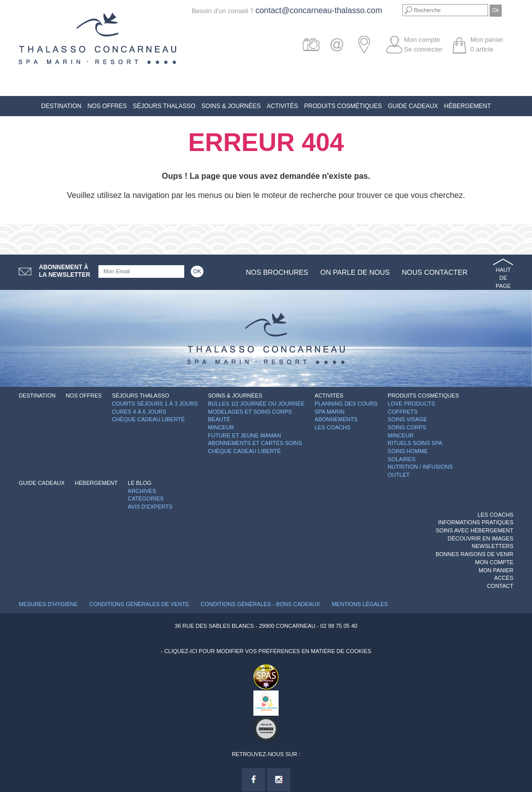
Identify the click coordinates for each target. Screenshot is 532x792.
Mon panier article (487, 44)
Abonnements (336, 419)
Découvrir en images (481, 538)
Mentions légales (360, 604)
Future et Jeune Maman (245, 435)
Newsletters (492, 546)
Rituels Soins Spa (415, 443)
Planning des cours (346, 404)
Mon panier (496, 570)
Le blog (140, 483)
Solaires (402, 459)
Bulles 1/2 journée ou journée (256, 404)
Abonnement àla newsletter (65, 271)
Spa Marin (329, 412)
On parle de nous (355, 272)
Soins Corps (407, 427)
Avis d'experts (150, 507)
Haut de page (503, 278)
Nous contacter (435, 272)
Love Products (411, 404)
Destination (61, 106)
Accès (504, 578)
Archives (142, 491)
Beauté (219, 419)
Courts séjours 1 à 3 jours (155, 404)
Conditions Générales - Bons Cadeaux (261, 604)
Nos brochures (277, 272)
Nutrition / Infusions (420, 467)
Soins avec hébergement (474, 530)
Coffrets (403, 412)
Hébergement (468, 106)
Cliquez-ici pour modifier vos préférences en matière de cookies (268, 651)
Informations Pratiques (476, 522)
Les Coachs (332, 427)
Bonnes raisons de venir (474, 554)
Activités (282, 106)
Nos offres (107, 106)
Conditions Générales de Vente (139, 604)
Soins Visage (407, 419)
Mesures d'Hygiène (48, 604)
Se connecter (423, 49)
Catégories (146, 499)
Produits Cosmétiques (343, 106)
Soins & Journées (231, 106)
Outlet (398, 475)
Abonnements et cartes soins (255, 443)
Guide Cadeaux (413, 106)
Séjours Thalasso (164, 106)
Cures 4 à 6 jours (139, 412)
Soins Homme (408, 451)
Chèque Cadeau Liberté (149, 419)
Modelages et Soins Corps (250, 412)
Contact (500, 586)
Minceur (221, 427)
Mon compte (422, 40)
